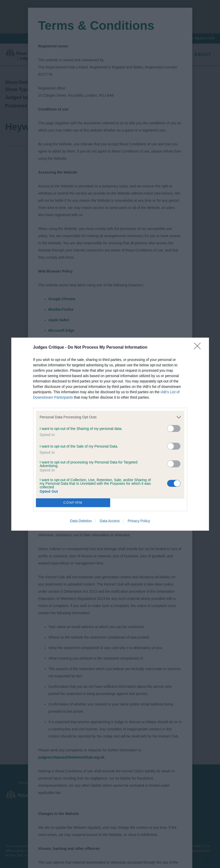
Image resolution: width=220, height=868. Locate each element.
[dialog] (110, 434)
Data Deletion (81, 521)
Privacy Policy (139, 521)
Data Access (110, 521)
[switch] (174, 428)
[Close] (199, 348)
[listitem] (110, 417)
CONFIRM (73, 503)
